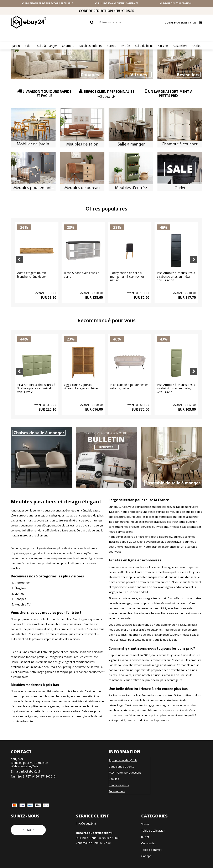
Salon (28, 46)
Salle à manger (47, 46)
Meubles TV (22, 599)
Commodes (22, 578)
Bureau (111, 46)
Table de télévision (153, 826)
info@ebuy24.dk (152, 625)
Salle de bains (144, 46)
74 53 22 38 (183, 620)
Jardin (16, 46)
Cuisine (163, 46)
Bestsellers (180, 46)
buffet (176, 593)
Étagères (20, 583)
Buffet (145, 832)
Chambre (68, 46)
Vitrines (19, 588)
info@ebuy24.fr (31, 766)
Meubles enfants (90, 46)
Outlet (197, 46)
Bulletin (28, 825)
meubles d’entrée (71, 614)
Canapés (20, 594)
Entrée (126, 46)
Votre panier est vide (183, 22)
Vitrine (145, 819)
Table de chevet (151, 845)
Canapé (146, 851)
